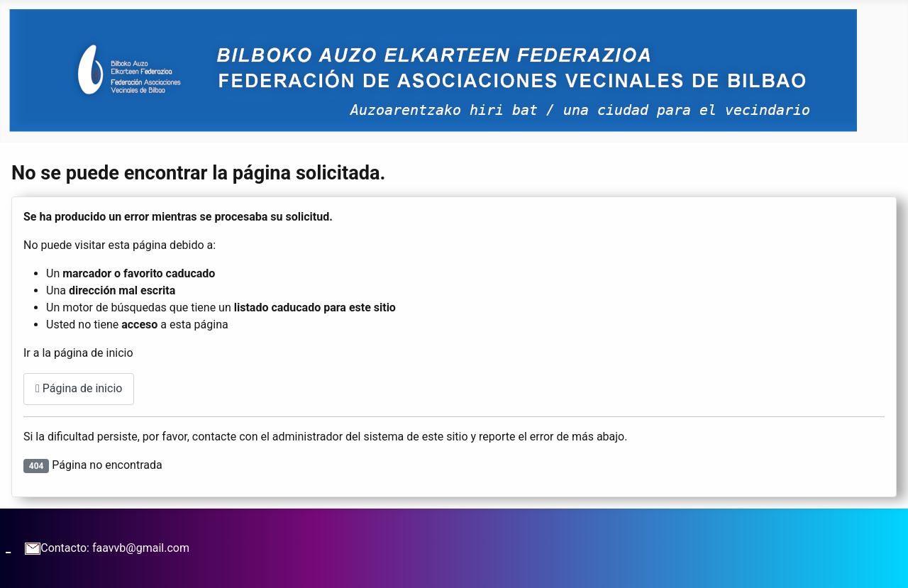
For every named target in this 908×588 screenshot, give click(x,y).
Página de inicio (79, 388)
